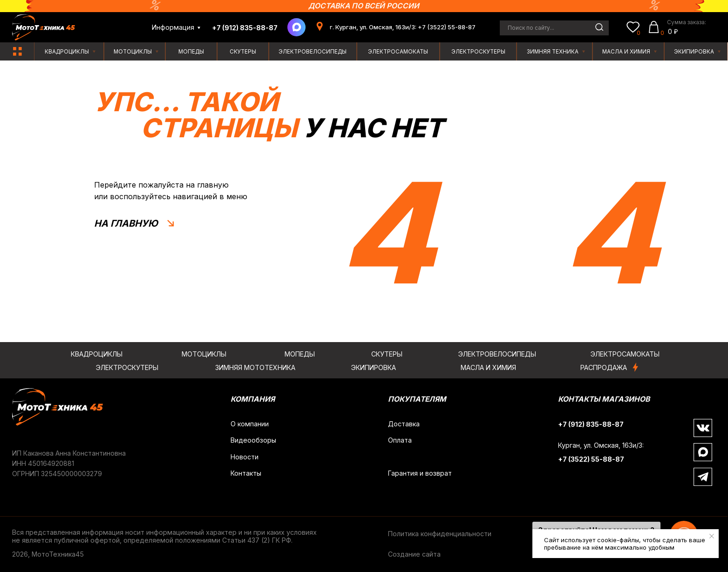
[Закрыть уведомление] (712, 536)
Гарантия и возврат (420, 473)
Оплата (400, 440)
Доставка (404, 424)
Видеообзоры (253, 440)
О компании (250, 424)
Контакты (246, 473)
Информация (173, 27)
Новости (245, 457)
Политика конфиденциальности (440, 534)
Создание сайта (414, 554)
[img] (17, 51)
